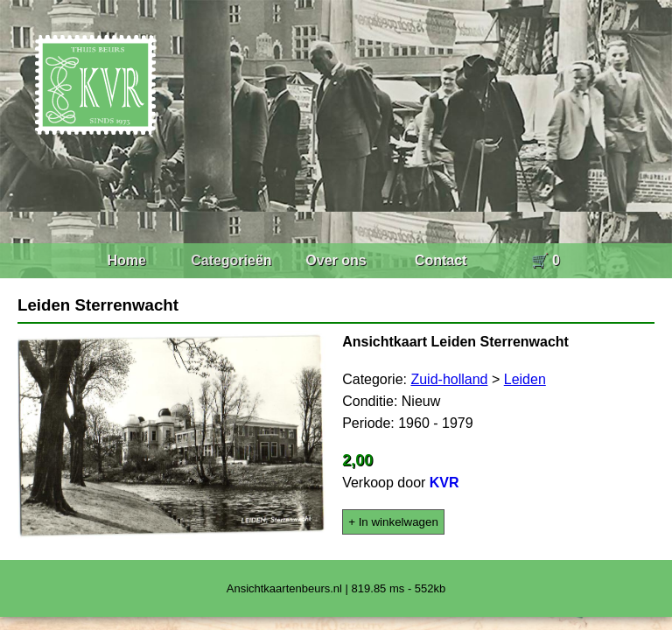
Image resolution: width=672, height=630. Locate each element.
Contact (441, 260)
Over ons (336, 260)
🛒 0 (546, 260)
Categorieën (231, 260)
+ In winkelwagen (393, 522)
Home (126, 260)
